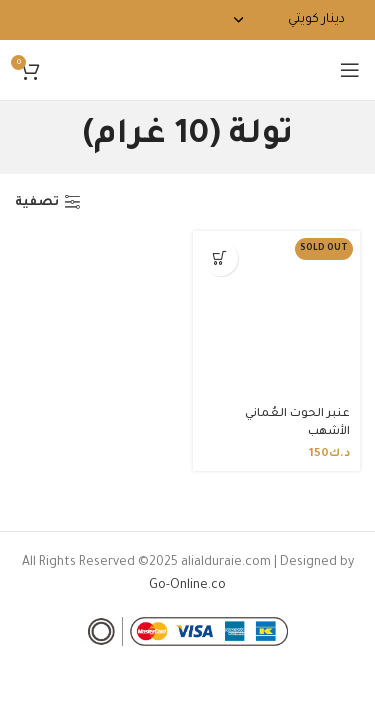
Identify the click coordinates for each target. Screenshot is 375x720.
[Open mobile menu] (350, 70)
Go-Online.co (187, 586)
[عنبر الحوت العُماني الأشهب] (277, 315)
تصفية (37, 203)
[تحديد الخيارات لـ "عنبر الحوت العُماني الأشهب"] (220, 258)
